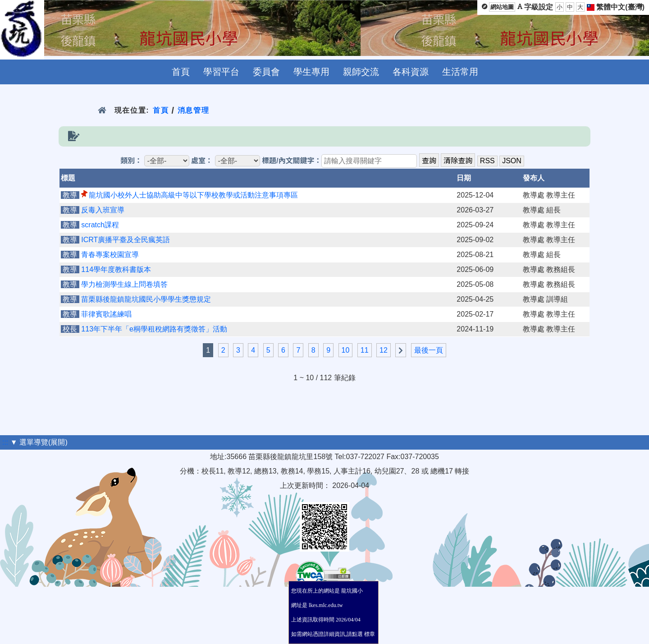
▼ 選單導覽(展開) (39, 442)
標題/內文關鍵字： (292, 161)
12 (384, 350)
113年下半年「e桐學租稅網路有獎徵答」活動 (154, 329)
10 (346, 350)
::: (5, 442)
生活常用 (460, 72)
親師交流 (361, 72)
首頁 (181, 72)
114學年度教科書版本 (116, 269)
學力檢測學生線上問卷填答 (124, 284)
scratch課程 (100, 225)
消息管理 (194, 110)
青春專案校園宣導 (110, 255)
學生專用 (311, 72)
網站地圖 (502, 7)
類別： (131, 161)
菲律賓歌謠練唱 (106, 314)
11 (365, 350)
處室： (202, 161)
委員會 (266, 72)
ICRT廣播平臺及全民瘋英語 (126, 240)
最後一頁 (429, 350)
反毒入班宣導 (103, 210)
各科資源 (411, 72)
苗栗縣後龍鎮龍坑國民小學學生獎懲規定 (146, 299)
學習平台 (221, 72)
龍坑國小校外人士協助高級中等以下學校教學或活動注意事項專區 (193, 195)
